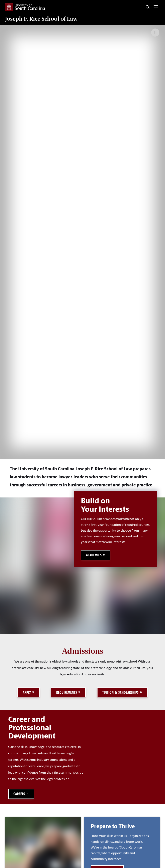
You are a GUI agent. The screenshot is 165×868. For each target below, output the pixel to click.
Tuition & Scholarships (121, 692)
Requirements (67, 692)
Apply (27, 692)
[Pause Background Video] (155, 33)
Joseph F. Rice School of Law (41, 19)
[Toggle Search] (148, 7)
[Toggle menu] (156, 7)
